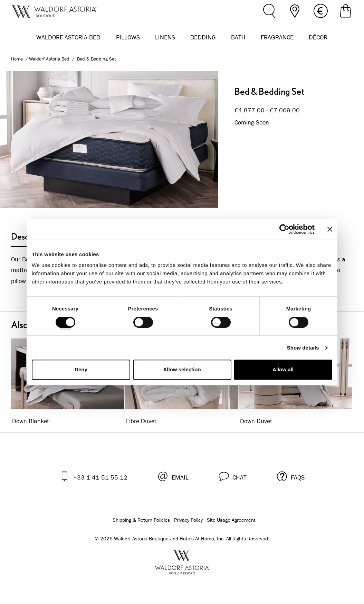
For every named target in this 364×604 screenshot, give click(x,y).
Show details (303, 348)
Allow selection (182, 369)
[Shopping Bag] (346, 12)
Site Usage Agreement (231, 520)
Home (17, 59)
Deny (81, 369)
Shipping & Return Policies (141, 520)
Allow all (283, 369)
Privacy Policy (188, 520)
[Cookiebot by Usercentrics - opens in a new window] (284, 229)
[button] (233, 476)
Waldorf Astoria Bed (50, 59)
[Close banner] (330, 229)
